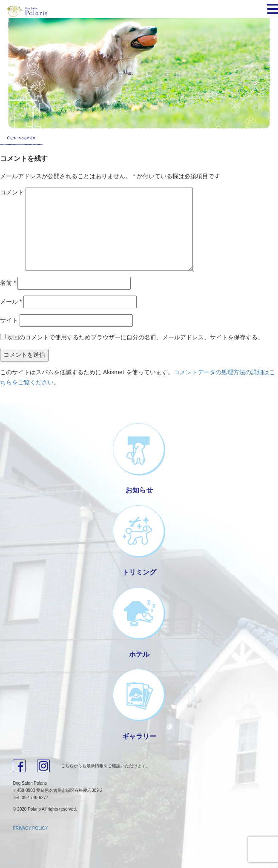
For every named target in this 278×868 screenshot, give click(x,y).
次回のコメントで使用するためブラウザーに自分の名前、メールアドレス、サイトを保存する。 (135, 337)
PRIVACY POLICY (30, 828)
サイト (9, 320)
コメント (12, 192)
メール (11, 302)
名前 (8, 283)
